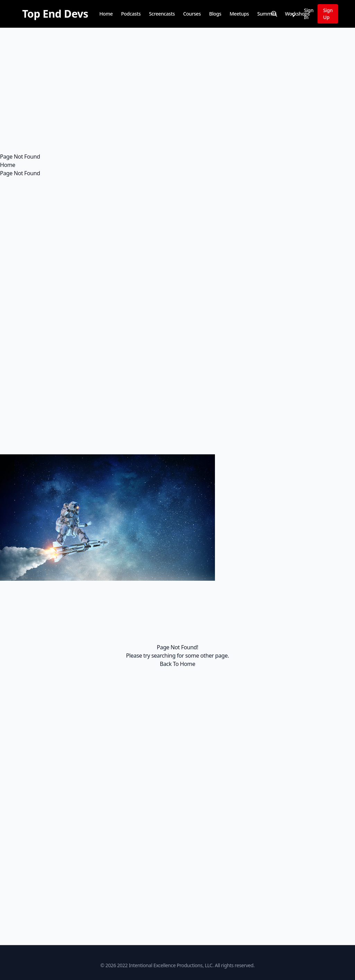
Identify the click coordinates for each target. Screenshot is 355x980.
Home (106, 14)
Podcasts (131, 14)
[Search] (274, 14)
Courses (192, 14)
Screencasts (162, 14)
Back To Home (177, 664)
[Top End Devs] (55, 14)
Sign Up (328, 14)
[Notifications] (292, 14)
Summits (267, 14)
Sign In (309, 14)
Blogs (215, 14)
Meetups (239, 14)
